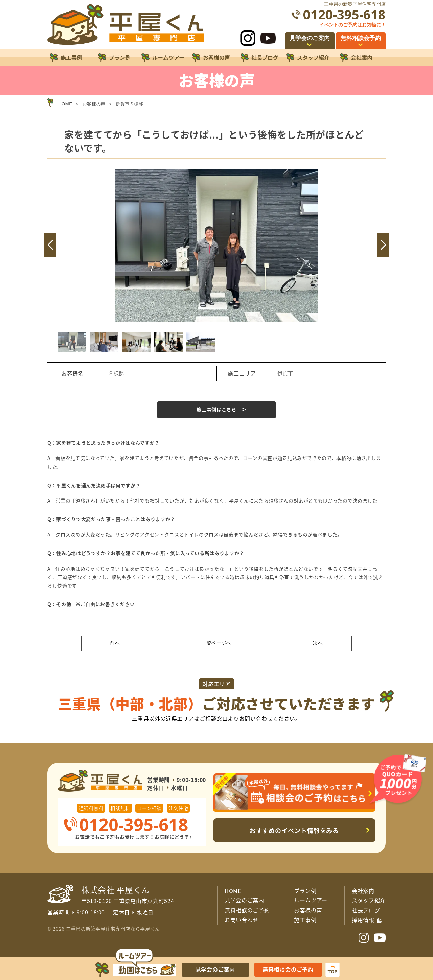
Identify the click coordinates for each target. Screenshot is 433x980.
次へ (318, 643)
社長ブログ (366, 910)
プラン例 (305, 891)
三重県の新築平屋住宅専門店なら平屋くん (113, 929)
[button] (50, 245)
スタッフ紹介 (369, 900)
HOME (233, 891)
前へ (115, 643)
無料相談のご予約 (247, 910)
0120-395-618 (344, 14)
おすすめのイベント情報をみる (294, 830)
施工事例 (305, 920)
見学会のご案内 (244, 900)
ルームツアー (311, 900)
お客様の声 (308, 910)
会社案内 (363, 891)
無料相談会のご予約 (288, 969)
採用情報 (363, 920)
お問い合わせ (242, 920)
